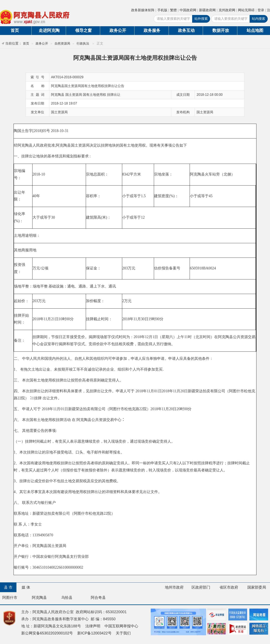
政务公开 (118, 30)
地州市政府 (174, 587)
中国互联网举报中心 (121, 626)
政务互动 (186, 30)
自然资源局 (62, 43)
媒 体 (26, 587)
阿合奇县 (98, 598)
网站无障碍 (246, 10)
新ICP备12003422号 (94, 633)
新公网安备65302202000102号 (47, 633)
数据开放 (221, 30)
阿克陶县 (39, 598)
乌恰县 (67, 598)
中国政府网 (188, 10)
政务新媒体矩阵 (143, 10)
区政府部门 (201, 587)
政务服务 (152, 30)
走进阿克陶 (49, 30)
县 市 (8, 587)
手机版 (162, 10)
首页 (26, 43)
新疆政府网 (207, 10)
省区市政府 (229, 587)
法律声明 (93, 626)
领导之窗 (83, 30)
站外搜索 (201, 19)
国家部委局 (257, 587)
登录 (261, 10)
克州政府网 (227, 10)
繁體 (173, 10)
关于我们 (123, 633)
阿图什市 (10, 598)
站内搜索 (259, 19)
